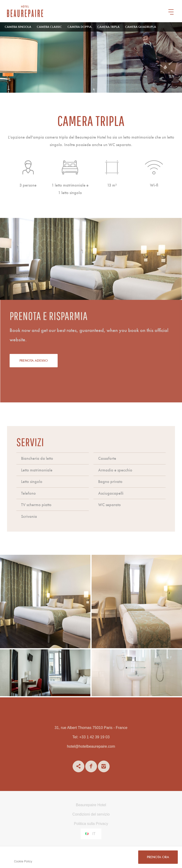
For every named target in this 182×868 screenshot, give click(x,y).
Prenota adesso (56, 361)
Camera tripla (108, 27)
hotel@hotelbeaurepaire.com (91, 746)
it (94, 834)
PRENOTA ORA (158, 857)
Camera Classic (49, 27)
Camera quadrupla (141, 27)
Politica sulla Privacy (91, 824)
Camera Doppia (80, 27)
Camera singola (18, 27)
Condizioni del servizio (91, 814)
